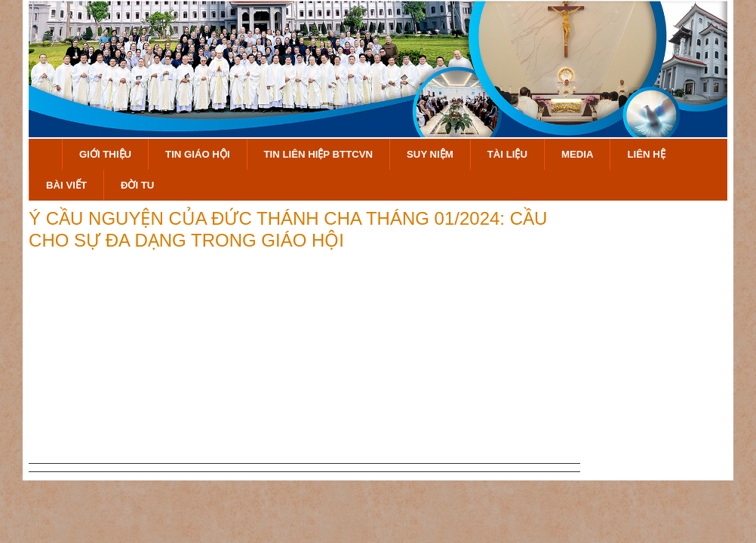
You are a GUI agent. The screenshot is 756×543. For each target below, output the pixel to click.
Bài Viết (66, 185)
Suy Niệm (430, 154)
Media (578, 154)
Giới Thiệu (105, 154)
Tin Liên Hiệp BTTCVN (319, 154)
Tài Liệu (507, 154)
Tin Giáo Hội (197, 154)
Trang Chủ (45, 154)
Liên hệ (646, 154)
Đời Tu (137, 185)
